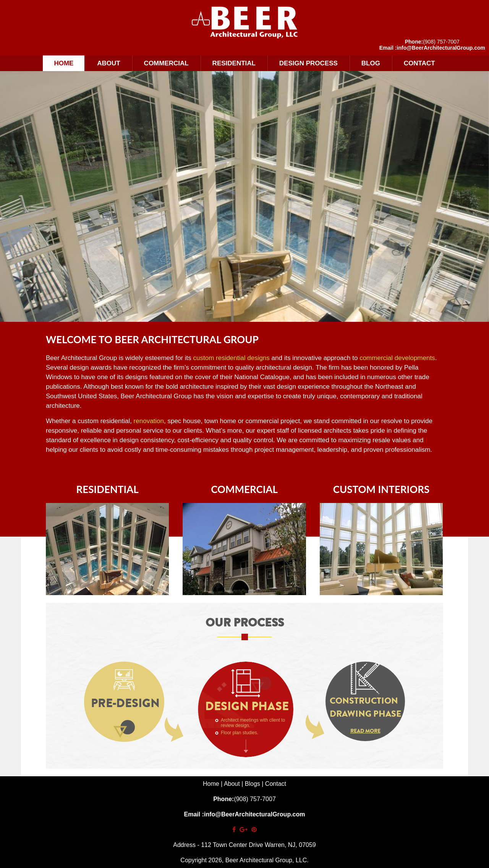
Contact (419, 63)
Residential (234, 63)
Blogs (253, 784)
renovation (149, 421)
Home (64, 63)
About (108, 63)
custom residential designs (232, 358)
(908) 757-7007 (441, 42)
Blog (371, 63)
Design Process (308, 63)
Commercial (166, 63)
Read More (365, 731)
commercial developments (397, 358)
